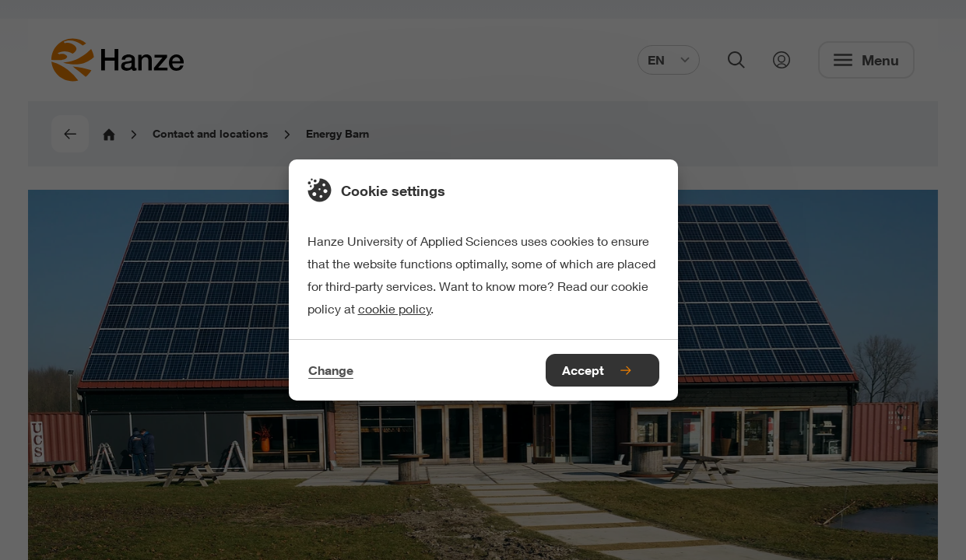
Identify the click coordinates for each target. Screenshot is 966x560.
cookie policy (395, 308)
